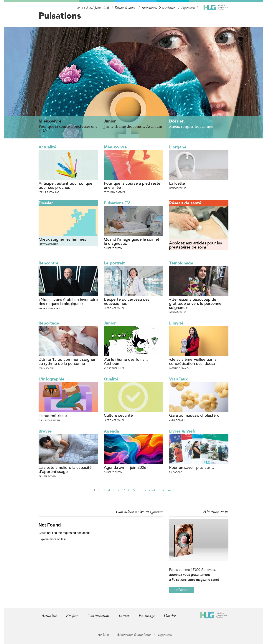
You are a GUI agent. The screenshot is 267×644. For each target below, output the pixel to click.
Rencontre (49, 263)
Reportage (49, 323)
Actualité (47, 147)
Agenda (111, 431)
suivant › (151, 490)
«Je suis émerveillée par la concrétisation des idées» (193, 362)
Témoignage (181, 263)
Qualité (111, 379)
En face (72, 616)
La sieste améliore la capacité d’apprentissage (65, 470)
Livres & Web (182, 431)
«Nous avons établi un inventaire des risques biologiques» (68, 302)
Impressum (188, 8)
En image (147, 616)
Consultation (98, 616)
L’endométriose (53, 416)
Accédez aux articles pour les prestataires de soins (196, 245)
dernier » (167, 490)
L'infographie (52, 379)
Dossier (46, 203)
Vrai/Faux (178, 379)
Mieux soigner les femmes (62, 240)
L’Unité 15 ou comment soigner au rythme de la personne (67, 362)
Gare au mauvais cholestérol (195, 416)
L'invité (176, 323)
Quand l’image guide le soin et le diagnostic (132, 242)
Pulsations (60, 16)
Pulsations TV (117, 203)
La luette (177, 184)
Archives (103, 635)
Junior (110, 323)
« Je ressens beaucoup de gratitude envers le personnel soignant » (196, 304)
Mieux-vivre (115, 147)
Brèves (45, 431)
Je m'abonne (182, 590)
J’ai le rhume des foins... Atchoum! (126, 362)
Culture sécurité (118, 416)
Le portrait (114, 263)
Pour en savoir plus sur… (192, 468)
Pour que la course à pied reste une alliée (132, 186)
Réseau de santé (125, 8)
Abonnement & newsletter (158, 8)
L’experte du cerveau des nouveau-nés (127, 302)
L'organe (178, 147)
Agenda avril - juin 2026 (125, 468)
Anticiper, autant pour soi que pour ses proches (65, 186)
